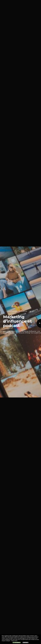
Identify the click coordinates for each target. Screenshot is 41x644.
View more (14, 641)
